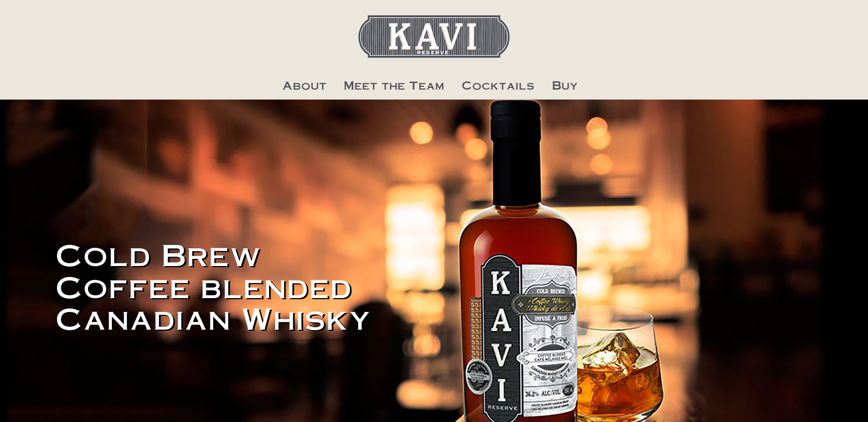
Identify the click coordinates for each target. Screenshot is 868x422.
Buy (565, 85)
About (304, 85)
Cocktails (498, 85)
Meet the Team (394, 85)
